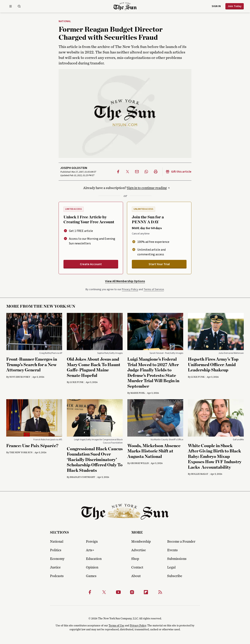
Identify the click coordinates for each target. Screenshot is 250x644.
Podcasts (57, 576)
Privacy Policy (130, 289)
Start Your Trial (159, 264)
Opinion (92, 567)
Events (172, 550)
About (136, 576)
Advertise (139, 550)
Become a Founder (181, 542)
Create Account (91, 264)
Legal (171, 567)
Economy (57, 559)
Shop (135, 559)
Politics (56, 550)
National (65, 22)
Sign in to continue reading (147, 188)
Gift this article (179, 172)
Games (91, 576)
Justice (55, 567)
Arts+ (90, 550)
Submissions (177, 559)
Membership (141, 542)
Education (94, 559)
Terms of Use (116, 626)
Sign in (216, 6)
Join (235, 6)
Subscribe (175, 576)
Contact (137, 567)
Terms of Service (154, 289)
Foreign (92, 542)
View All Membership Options (125, 281)
